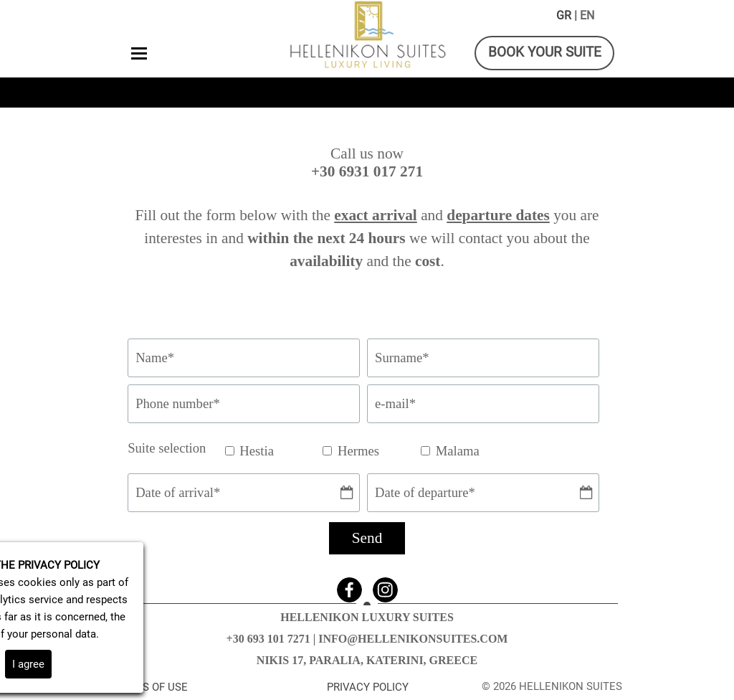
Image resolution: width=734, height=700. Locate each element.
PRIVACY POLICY (368, 687)
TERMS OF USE (151, 687)
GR (564, 15)
